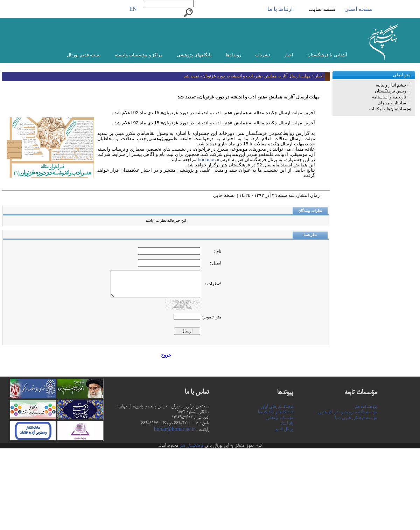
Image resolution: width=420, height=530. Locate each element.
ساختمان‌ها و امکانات (388, 109)
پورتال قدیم (284, 429)
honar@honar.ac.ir (174, 430)
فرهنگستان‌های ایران (277, 407)
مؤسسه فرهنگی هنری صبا (356, 418)
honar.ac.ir (208, 160)
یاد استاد (287, 424)
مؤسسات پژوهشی (279, 418)
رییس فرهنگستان (390, 91)
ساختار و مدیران (392, 103)
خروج (166, 355)
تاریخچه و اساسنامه (389, 97)
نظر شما (310, 235)
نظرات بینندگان (310, 211)
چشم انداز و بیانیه (391, 85)
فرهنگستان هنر (191, 446)
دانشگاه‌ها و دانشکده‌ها (275, 412)
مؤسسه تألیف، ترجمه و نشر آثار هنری (347, 412)
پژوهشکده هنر (365, 407)
